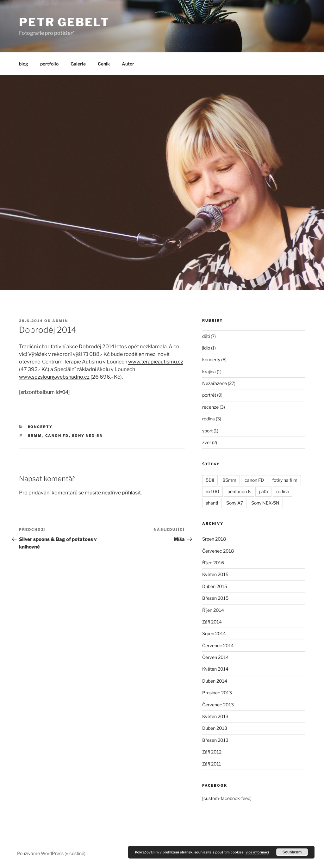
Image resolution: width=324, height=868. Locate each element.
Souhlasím (292, 852)
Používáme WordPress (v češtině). (52, 853)
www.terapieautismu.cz (156, 362)
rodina (209, 419)
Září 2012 (212, 752)
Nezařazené (215, 383)
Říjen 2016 (213, 563)
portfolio (49, 64)
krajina (209, 372)
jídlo (206, 348)
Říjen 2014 (213, 610)
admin (60, 321)
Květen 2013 (215, 716)
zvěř (207, 442)
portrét (209, 395)
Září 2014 (212, 622)
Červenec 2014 (218, 645)
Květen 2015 (215, 574)
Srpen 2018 (214, 539)
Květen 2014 (215, 669)
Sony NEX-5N (87, 436)
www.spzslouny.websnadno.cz (54, 377)
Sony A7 (235, 503)
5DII (210, 480)
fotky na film (285, 480)
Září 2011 (212, 764)
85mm (35, 436)
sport (207, 431)
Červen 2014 (215, 657)
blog (24, 64)
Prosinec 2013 (217, 693)
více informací (257, 852)
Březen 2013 (215, 740)
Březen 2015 (215, 598)
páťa (263, 491)
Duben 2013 (215, 728)
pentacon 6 (239, 491)
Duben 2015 (215, 586)
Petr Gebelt (64, 22)
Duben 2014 (215, 681)
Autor (128, 64)
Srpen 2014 (214, 633)
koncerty (40, 427)
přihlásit (131, 493)
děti (206, 336)
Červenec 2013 (218, 705)
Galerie (78, 64)
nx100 (212, 491)
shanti (212, 503)
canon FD (57, 436)
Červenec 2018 (218, 551)
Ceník (104, 64)
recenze (210, 407)
